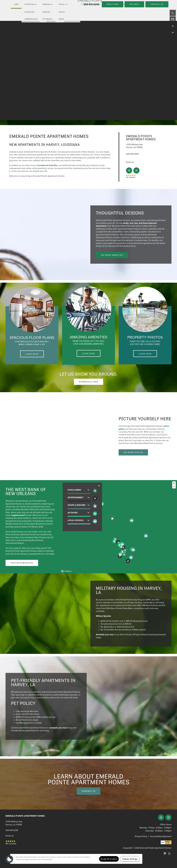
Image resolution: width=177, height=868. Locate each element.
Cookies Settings (130, 859)
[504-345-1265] (173, 13)
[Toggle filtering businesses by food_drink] (95, 491)
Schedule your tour (105, 635)
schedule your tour (58, 728)
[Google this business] (129, 170)
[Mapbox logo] (66, 571)
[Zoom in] (174, 483)
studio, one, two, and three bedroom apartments (126, 224)
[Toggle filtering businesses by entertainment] (95, 498)
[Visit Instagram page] (136, 170)
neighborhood (18, 515)
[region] (119, 527)
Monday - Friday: (147, 828)
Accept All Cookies (109, 859)
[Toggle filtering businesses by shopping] (95, 506)
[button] (113, 4)
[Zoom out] (174, 487)
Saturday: (150, 831)
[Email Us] (173, 19)
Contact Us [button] (88, 791)
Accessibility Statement (161, 836)
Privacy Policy (141, 836)
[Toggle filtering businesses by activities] (95, 514)
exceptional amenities (48, 165)
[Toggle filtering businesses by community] (95, 521)
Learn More (32, 354)
